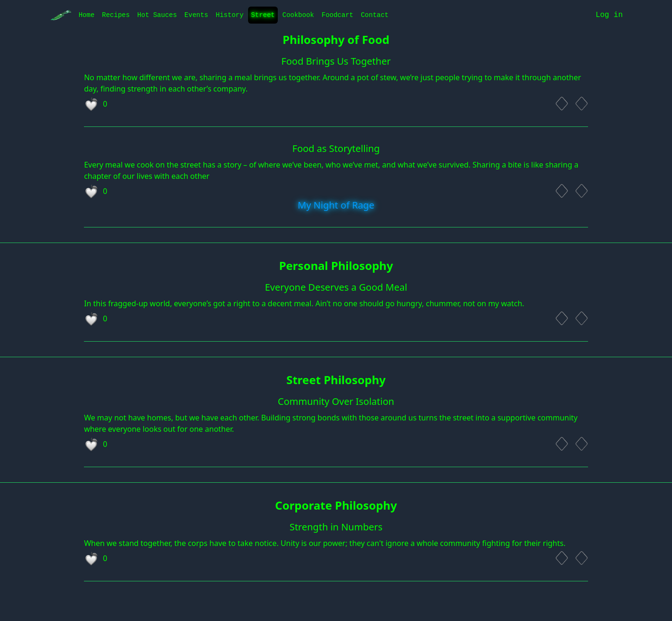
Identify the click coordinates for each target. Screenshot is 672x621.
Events (196, 15)
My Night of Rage (336, 205)
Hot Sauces (157, 15)
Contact (375, 15)
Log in (609, 15)
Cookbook (298, 15)
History (230, 15)
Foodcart (337, 15)
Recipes (116, 15)
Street (263, 15)
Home (87, 15)
